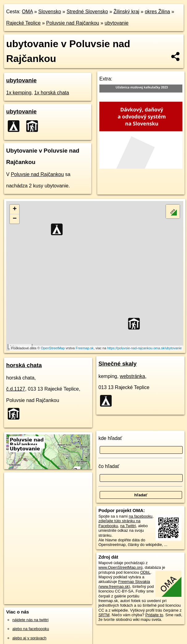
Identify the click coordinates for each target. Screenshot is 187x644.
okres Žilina (157, 12)
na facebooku (141, 516)
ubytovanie (116, 23)
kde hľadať (110, 438)
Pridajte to (154, 615)
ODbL (145, 572)
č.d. (16, 389)
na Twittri (128, 526)
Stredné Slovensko (87, 12)
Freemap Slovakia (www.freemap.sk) (124, 584)
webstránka (132, 376)
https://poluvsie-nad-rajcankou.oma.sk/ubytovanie (144, 348)
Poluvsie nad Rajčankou (73, 23)
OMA (27, 12)
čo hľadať (109, 466)
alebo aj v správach (29, 638)
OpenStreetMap (53, 348)
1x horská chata (52, 93)
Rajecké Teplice (23, 23)
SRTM (104, 615)
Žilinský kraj (127, 12)
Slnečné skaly (118, 364)
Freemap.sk (85, 348)
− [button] (15, 219)
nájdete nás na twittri (30, 620)
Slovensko (50, 12)
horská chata (24, 365)
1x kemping (19, 93)
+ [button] (15, 209)
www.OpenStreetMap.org (121, 567)
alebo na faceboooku (31, 629)
